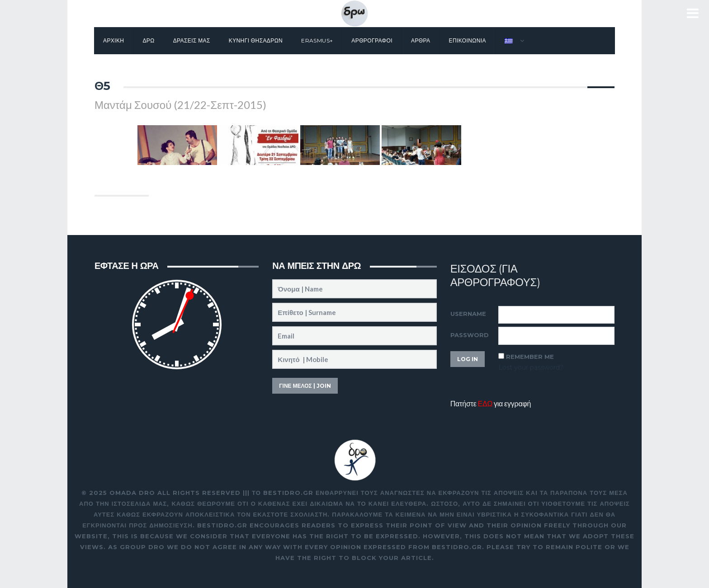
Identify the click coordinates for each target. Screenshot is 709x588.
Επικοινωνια (468, 40)
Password (470, 335)
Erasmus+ (317, 40)
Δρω (148, 40)
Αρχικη (113, 40)
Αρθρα (421, 40)
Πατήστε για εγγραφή (491, 403)
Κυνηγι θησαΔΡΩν (256, 40)
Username (468, 314)
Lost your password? (531, 367)
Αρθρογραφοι (372, 40)
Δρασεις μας (192, 40)
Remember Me (530, 357)
